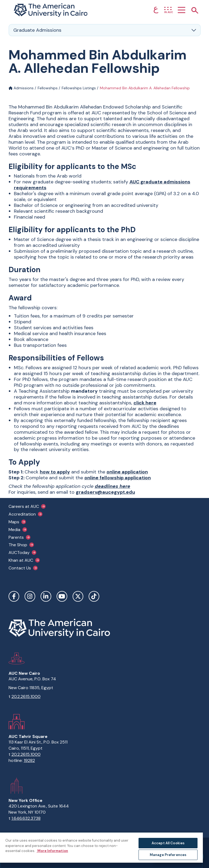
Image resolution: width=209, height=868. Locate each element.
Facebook (14, 596)
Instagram (30, 596)
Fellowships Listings (79, 88)
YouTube (62, 596)
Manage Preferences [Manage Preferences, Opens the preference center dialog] (168, 855)
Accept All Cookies (168, 843)
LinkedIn (46, 596)
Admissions (21, 88)
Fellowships (48, 88)
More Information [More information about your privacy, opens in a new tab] (52, 851)
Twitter (78, 596)
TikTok (94, 596)
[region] (101, 850)
